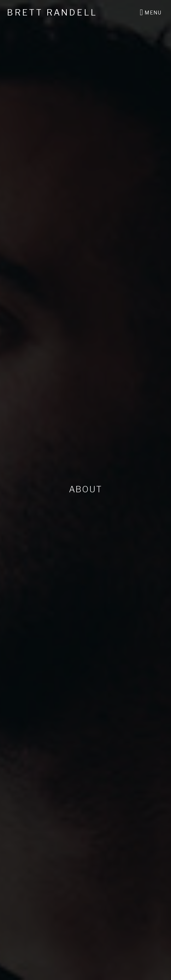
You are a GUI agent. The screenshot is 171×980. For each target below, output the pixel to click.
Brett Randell (52, 13)
